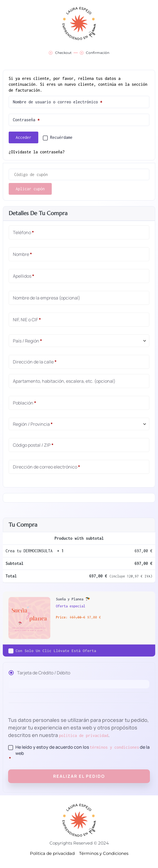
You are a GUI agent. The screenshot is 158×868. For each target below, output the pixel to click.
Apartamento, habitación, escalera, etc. (64, 381)
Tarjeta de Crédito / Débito (44, 673)
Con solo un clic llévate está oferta (56, 651)
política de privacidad (84, 735)
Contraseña (38, 119)
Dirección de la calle (35, 362)
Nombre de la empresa (47, 298)
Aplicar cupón (30, 189)
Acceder (23, 137)
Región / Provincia (33, 424)
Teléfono (23, 232)
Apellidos (23, 276)
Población (24, 403)
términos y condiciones (114, 747)
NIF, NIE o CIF (27, 320)
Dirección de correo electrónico (46, 467)
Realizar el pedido (79, 776)
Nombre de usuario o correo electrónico (70, 101)
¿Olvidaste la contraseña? (37, 152)
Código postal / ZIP (33, 445)
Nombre (22, 254)
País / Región (27, 341)
